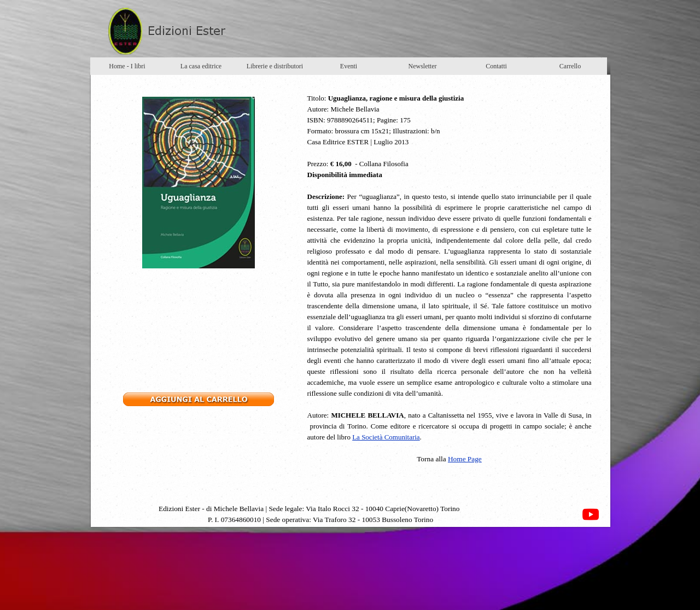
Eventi (349, 66)
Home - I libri (127, 66)
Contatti (496, 66)
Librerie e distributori (275, 66)
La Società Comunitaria (386, 437)
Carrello (570, 66)
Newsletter (423, 66)
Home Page (465, 459)
